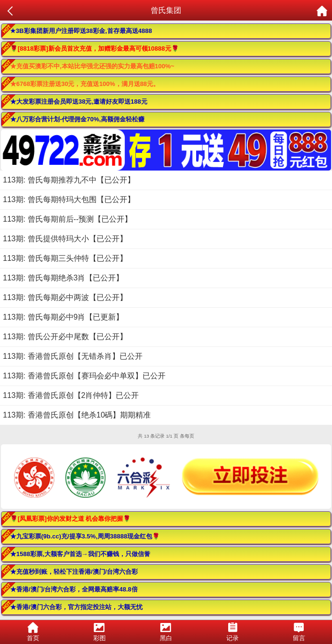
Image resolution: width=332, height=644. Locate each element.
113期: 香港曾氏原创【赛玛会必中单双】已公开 (84, 376)
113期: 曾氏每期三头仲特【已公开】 (65, 258)
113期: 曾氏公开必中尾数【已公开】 (65, 337)
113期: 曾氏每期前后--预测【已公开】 (67, 219)
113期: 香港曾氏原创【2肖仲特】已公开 (71, 395)
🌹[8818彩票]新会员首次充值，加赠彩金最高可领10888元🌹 (94, 48)
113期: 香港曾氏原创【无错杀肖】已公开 (73, 356)
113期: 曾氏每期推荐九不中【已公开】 (69, 180)
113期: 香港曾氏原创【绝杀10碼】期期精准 (77, 415)
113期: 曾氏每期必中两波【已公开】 (65, 297)
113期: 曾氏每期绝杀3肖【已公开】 (63, 278)
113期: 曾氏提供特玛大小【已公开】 (65, 239)
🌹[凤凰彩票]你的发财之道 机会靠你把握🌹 (70, 519)
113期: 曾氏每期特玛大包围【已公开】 (69, 199)
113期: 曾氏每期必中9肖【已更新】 (63, 317)
